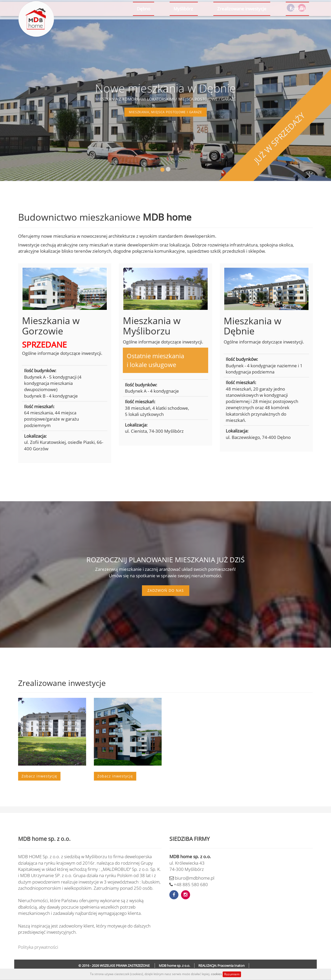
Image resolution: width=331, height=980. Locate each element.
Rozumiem (232, 974)
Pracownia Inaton (231, 966)
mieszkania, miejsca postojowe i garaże (165, 110)
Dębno (144, 26)
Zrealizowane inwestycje (242, 26)
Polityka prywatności (38, 947)
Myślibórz (184, 26)
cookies (217, 974)
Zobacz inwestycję (39, 776)
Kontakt (297, 26)
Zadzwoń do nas (166, 590)
